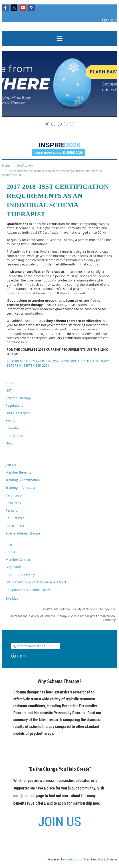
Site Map (12, 598)
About (10, 383)
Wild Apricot (74, 859)
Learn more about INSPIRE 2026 (59, 152)
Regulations (14, 405)
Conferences (15, 436)
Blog (9, 544)
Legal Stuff (13, 567)
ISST (9, 390)
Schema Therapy (18, 398)
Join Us (11, 465)
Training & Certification (23, 480)
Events (10, 421)
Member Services (18, 560)
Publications (15, 526)
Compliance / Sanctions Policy (28, 590)
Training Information (21, 487)
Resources (13, 503)
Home (6, 165)
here (25, 342)
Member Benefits (18, 472)
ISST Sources (15, 518)
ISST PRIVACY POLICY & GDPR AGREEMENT (37, 582)
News (10, 443)
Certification (25, 165)
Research (12, 510)
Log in (112, 20)
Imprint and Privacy (20, 575)
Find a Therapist (18, 413)
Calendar (12, 428)
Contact (11, 552)
